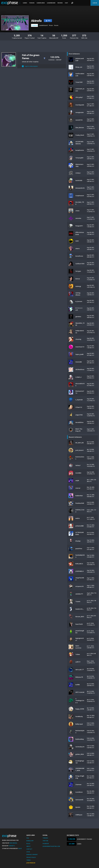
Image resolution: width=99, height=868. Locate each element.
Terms (28, 860)
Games (25, 3)
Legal (28, 852)
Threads (45, 838)
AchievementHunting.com (51, 846)
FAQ (28, 838)
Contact (29, 849)
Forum (56, 25)
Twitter (45, 841)
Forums (32, 3)
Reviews (60, 3)
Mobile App (30, 841)
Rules (28, 844)
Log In (95, 3)
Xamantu (12, 846)
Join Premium (31, 863)
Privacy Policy (31, 857)
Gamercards (41, 3)
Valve (20, 848)
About (29, 846)
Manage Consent (32, 854)
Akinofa (36, 21)
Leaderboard (51, 3)
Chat (66, 3)
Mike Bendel (13, 843)
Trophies (34, 25)
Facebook (46, 844)
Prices (51, 25)
